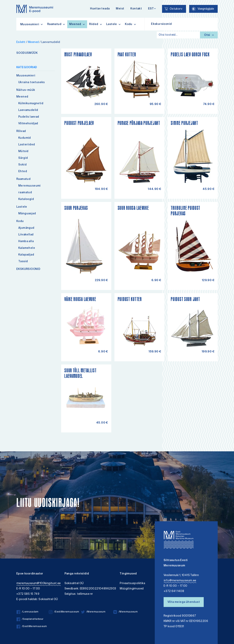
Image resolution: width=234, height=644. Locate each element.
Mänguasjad (27, 214)
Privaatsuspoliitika (132, 583)
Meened (77, 24)
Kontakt (136, 9)
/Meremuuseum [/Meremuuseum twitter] (93, 612)
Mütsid (23, 151)
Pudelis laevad (29, 117)
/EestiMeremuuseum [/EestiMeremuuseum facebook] (32, 627)
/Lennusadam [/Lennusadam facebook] (28, 612)
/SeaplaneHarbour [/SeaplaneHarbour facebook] (30, 619)
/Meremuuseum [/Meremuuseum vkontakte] (125, 612)
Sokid (22, 165)
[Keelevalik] (152, 9)
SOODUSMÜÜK (27, 53)
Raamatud (56, 24)
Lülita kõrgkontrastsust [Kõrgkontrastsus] (6, 3)
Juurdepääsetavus (7, 0)
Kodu (131, 24)
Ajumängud (26, 228)
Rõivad (21, 131)
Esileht (21, 42)
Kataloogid (26, 199)
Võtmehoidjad (28, 124)
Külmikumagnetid (31, 104)
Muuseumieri (26, 76)
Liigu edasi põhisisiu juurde (5, 0)
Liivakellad (26, 235)
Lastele (114, 24)
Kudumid (25, 138)
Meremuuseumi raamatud (29, 189)
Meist (120, 9)
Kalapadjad (26, 255)
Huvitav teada (100, 9)
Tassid (23, 262)
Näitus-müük (26, 90)
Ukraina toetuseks (32, 83)
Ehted (23, 172)
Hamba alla (26, 242)
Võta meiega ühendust (184, 602)
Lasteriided (27, 145)
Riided (96, 24)
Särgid (23, 158)
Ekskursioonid (161, 24)
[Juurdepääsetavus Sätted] (203, 9)
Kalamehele (27, 248)
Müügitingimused (132, 589)
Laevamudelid (28, 110)
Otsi (209, 35)
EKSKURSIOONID (28, 269)
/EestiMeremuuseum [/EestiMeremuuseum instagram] (64, 612)
